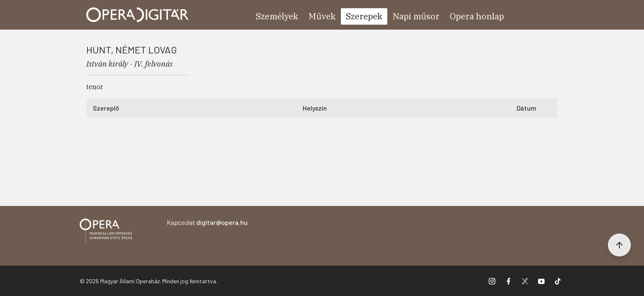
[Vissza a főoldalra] (106, 230)
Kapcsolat (207, 222)
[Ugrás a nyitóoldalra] (138, 15)
